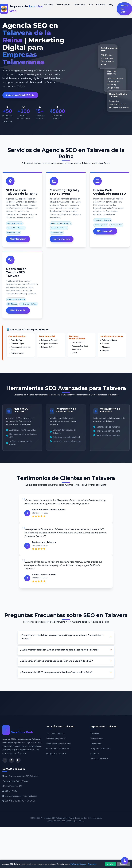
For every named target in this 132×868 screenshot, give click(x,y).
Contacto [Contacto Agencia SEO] (95, 753)
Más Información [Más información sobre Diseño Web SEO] (105, 231)
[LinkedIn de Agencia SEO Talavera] (18, 760)
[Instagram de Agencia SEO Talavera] (12, 760)
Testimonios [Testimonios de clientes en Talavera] (79, 4)
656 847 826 (11, 791)
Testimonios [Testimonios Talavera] (96, 744)
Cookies (81, 821)
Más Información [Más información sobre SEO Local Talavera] (18, 239)
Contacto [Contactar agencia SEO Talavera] (101, 4)
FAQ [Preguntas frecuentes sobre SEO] (91, 4)
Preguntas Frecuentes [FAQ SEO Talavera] (101, 748)
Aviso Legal (71, 821)
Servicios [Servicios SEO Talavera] (95, 734)
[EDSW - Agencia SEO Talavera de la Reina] (22, 9)
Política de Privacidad (56, 821)
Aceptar (110, 864)
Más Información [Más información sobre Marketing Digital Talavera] (62, 239)
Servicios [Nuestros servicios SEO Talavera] (49, 4)
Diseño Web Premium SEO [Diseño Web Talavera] (59, 744)
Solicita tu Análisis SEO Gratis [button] (20, 95)
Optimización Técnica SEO (58, 748)
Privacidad (92, 864)
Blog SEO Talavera (99, 758)
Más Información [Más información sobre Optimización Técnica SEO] (18, 310)
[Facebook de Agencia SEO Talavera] (5, 760)
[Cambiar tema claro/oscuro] (125, 861)
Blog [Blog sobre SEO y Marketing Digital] (111, 4)
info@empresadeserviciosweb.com (21, 796)
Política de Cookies (78, 864)
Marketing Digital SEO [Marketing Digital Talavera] (56, 739)
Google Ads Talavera (56, 753)
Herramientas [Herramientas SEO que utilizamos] (63, 4)
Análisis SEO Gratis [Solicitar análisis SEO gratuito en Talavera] (124, 9)
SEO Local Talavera (55, 734)
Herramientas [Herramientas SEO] (97, 739)
